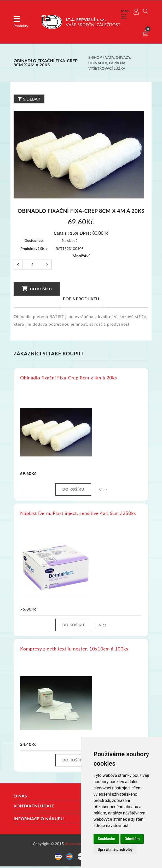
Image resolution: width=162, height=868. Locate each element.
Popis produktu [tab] (81, 299)
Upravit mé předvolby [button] (115, 849)
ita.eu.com (73, 845)
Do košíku (37, 289)
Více (104, 489)
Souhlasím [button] (106, 839)
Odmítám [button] (132, 839)
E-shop (95, 57)
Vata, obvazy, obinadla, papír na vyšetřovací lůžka (110, 63)
